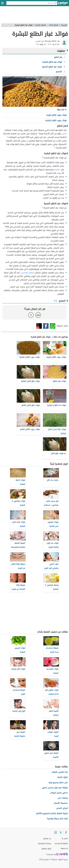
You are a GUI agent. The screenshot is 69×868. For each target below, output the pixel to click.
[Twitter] (61, 832)
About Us (64, 849)
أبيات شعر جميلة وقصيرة (57, 819)
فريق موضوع (46, 849)
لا (31, 315)
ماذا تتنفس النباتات (60, 772)
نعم (38, 315)
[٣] (43, 157)
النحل (64, 134)
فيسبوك (46, 326)
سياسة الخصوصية (45, 843)
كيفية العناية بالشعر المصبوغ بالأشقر (52, 813)
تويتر (39, 326)
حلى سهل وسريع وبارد (58, 782)
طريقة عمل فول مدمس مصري (55, 788)
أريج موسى (40, 41)
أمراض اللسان (62, 808)
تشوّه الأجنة (63, 777)
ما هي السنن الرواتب (59, 793)
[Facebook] (66, 832)
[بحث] (56, 3)
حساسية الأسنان (61, 803)
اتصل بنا (65, 838)
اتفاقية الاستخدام (61, 843)
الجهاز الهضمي (28, 273)
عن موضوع (47, 838)
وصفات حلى (63, 798)
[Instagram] (56, 832)
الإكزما (57, 170)
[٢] (55, 147)
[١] (8, 137)
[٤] (42, 207)
